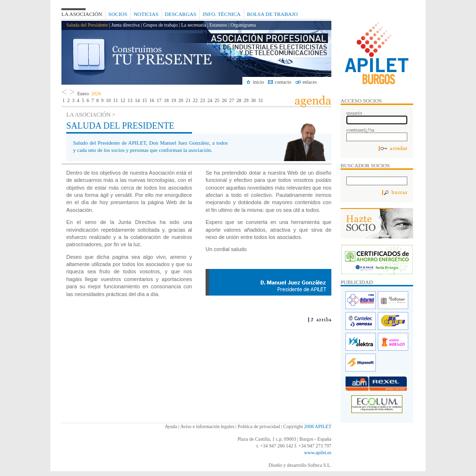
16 (152, 100)
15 (145, 100)
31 (261, 100)
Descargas (181, 14)
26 (224, 100)
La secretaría (193, 25)
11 (116, 100)
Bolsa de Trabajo (273, 14)
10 (108, 100)
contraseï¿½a (360, 130)
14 (137, 100)
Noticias (146, 14)
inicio (259, 82)
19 (174, 100)
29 (246, 100)
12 (123, 100)
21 (188, 100)
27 (232, 100)
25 (217, 100)
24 (210, 100)
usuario (354, 113)
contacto (283, 82)
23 (203, 100)
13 (130, 100)
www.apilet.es (318, 453)
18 (166, 100)
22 (195, 100)
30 (253, 100)
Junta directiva (126, 25)
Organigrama (243, 25)
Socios (118, 14)
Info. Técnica (222, 14)
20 (181, 100)
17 (159, 100)
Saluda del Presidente (87, 25)
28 (239, 100)
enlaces (309, 82)
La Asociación (82, 14)
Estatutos (218, 25)
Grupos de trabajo (161, 25)
